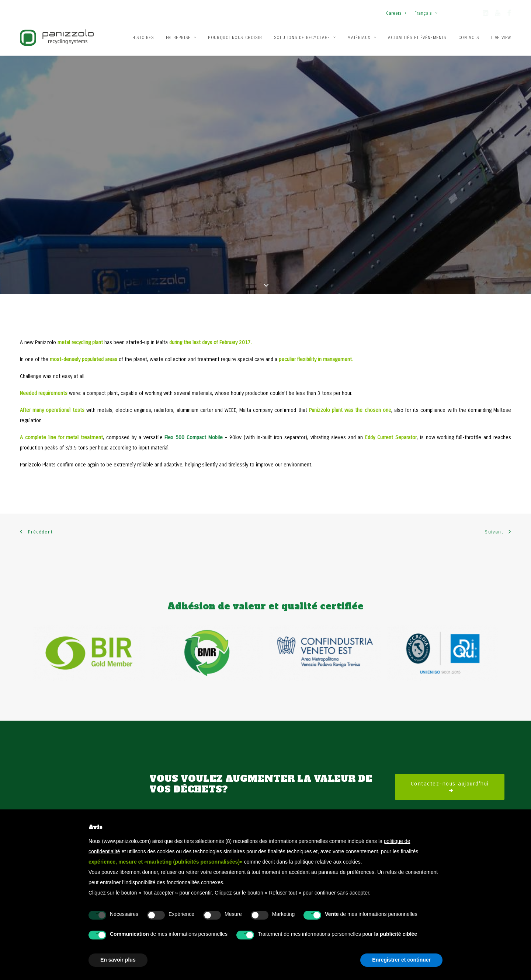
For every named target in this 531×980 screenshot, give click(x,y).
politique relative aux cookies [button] (328, 862)
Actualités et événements (417, 38)
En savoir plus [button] (118, 960)
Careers (396, 13)
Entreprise (181, 38)
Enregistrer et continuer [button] (401, 960)
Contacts (469, 38)
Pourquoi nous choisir (235, 38)
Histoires (143, 38)
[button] (485, 14)
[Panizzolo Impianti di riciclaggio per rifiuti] (57, 37)
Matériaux (362, 38)
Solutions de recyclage (305, 38)
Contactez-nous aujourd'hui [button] (450, 770)
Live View (501, 38)
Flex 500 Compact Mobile (194, 421)
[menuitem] (398, 10)
